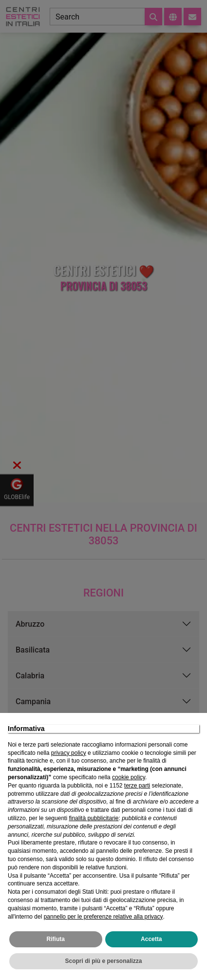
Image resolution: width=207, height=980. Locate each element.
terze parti (137, 786)
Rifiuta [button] (56, 939)
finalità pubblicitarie (94, 818)
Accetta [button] (151, 939)
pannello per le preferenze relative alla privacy (103, 917)
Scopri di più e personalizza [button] (103, 961)
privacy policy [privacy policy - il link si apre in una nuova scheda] (69, 753)
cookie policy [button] (129, 777)
